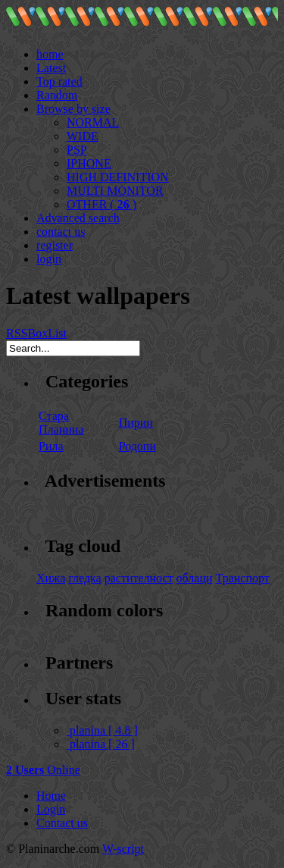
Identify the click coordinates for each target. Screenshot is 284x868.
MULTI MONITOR (115, 191)
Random (57, 95)
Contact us (62, 823)
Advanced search (78, 218)
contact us (61, 232)
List (57, 333)
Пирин (136, 423)
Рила (51, 446)
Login (51, 809)
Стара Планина (61, 423)
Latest (51, 68)
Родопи (137, 446)
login (49, 259)
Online (43, 770)
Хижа (51, 578)
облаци (195, 578)
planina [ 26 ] (101, 744)
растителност (139, 578)
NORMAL (93, 122)
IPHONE (89, 163)
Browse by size (73, 109)
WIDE (83, 136)
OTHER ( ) (101, 204)
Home (51, 796)
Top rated (59, 81)
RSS (17, 333)
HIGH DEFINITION (118, 177)
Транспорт (243, 578)
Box (37, 333)
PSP (77, 150)
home (50, 54)
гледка (84, 578)
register (55, 245)
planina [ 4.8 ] (102, 730)
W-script (123, 849)
